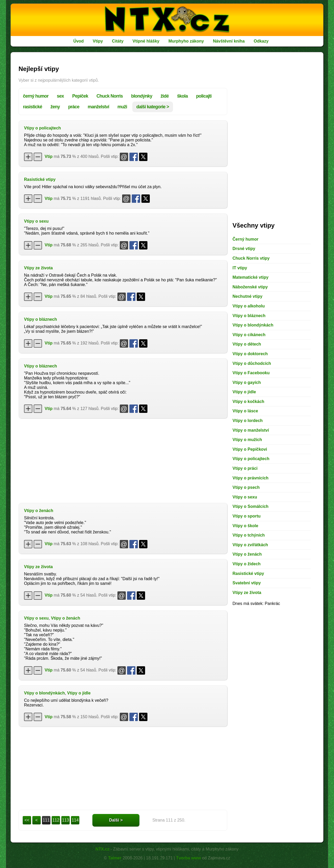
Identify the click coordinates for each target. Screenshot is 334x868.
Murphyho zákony (186, 41)
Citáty (118, 41)
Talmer (115, 858)
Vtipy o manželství (251, 430)
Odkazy (261, 41)
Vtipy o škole (245, 526)
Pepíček (80, 96)
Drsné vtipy (244, 249)
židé (165, 96)
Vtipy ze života (38, 268)
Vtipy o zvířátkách (250, 545)
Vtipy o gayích (247, 382)
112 (56, 820)
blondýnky (142, 96)
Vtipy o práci (245, 468)
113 (66, 820)
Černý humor (246, 239)
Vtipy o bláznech (40, 319)
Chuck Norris (110, 96)
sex (60, 96)
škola (182, 96)
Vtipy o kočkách (248, 402)
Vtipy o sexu (36, 221)
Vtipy (98, 41)
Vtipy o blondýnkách (44, 693)
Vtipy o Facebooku (251, 373)
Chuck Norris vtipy (251, 258)
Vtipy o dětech (247, 344)
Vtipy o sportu (247, 516)
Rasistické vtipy (40, 179)
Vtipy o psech (246, 487)
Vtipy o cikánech (249, 335)
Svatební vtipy (247, 583)
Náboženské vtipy (250, 287)
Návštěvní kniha (229, 41)
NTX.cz (102, 849)
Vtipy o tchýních (249, 535)
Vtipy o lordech (248, 421)
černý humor (36, 96)
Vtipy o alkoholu (249, 306)
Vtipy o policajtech (42, 128)
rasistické (32, 107)
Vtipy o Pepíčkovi (250, 449)
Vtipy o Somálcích (250, 506)
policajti (204, 96)
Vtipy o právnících (250, 478)
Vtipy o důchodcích (252, 363)
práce (74, 107)
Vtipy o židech (247, 564)
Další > (116, 820)
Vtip (49, 156)
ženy (55, 107)
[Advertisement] (123, 460)
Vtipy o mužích (247, 440)
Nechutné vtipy (247, 296)
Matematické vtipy (250, 277)
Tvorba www (189, 858)
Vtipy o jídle (79, 693)
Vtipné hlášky (146, 41)
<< (27, 820)
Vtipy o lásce (245, 411)
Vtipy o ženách (39, 511)
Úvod (79, 41)
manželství (98, 107)
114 (75, 820)
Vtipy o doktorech (250, 354)
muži (122, 107)
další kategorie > (153, 107)
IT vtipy (240, 268)
